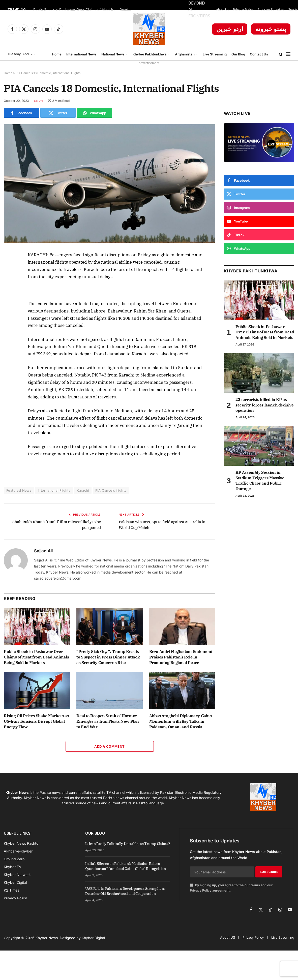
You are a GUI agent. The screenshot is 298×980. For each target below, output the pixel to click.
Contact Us (259, 54)
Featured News (19, 490)
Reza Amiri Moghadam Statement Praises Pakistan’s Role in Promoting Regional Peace (181, 657)
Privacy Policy (243, 9)
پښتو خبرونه (271, 29)
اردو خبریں (230, 29)
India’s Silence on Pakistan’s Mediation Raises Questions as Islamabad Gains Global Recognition (126, 866)
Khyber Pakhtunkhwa (150, 54)
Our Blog (238, 54)
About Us (222, 9)
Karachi (83, 490)
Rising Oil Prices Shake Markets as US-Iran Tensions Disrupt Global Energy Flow (36, 721)
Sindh (38, 101)
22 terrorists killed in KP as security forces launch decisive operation (265, 405)
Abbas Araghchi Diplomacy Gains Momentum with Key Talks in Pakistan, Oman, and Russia (181, 721)
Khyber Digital (93, 938)
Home (57, 54)
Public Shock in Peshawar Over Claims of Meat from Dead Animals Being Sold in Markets (84, 10)
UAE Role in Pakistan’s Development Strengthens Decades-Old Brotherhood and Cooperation (125, 891)
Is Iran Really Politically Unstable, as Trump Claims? (127, 844)
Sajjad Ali (43, 551)
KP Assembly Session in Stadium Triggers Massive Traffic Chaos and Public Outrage (260, 480)
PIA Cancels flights (111, 490)
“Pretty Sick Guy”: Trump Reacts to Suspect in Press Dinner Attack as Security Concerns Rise (108, 657)
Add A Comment (109, 746)
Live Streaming (215, 54)
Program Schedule (271, 9)
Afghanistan (185, 54)
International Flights (54, 490)
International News (81, 54)
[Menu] (288, 54)
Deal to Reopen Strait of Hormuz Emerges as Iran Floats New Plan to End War (108, 721)
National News (113, 54)
